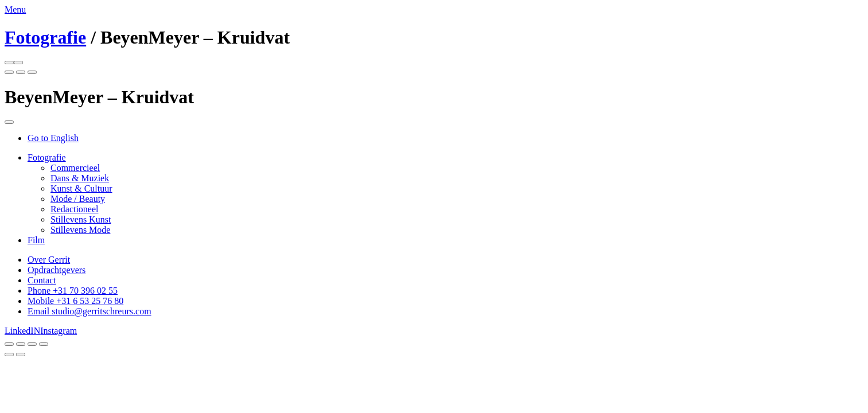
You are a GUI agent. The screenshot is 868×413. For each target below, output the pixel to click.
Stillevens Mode (80, 230)
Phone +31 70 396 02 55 (73, 291)
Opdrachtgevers (57, 270)
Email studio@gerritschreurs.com (89, 311)
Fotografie (45, 37)
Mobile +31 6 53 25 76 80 (75, 301)
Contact (42, 280)
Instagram (59, 331)
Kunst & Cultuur (81, 188)
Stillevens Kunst (81, 219)
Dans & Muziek (80, 178)
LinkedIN (22, 331)
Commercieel (75, 168)
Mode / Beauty (78, 199)
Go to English (53, 138)
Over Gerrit (49, 260)
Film (36, 240)
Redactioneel (75, 209)
